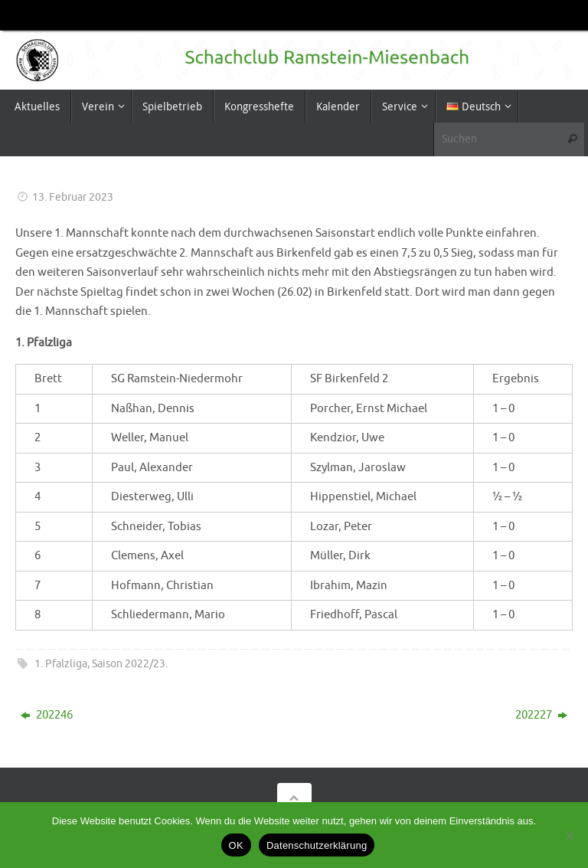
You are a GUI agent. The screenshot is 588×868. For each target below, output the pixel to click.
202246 (47, 715)
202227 (541, 715)
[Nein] (569, 835)
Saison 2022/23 (129, 664)
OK (236, 845)
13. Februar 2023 (73, 197)
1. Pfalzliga (61, 664)
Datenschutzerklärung (317, 845)
